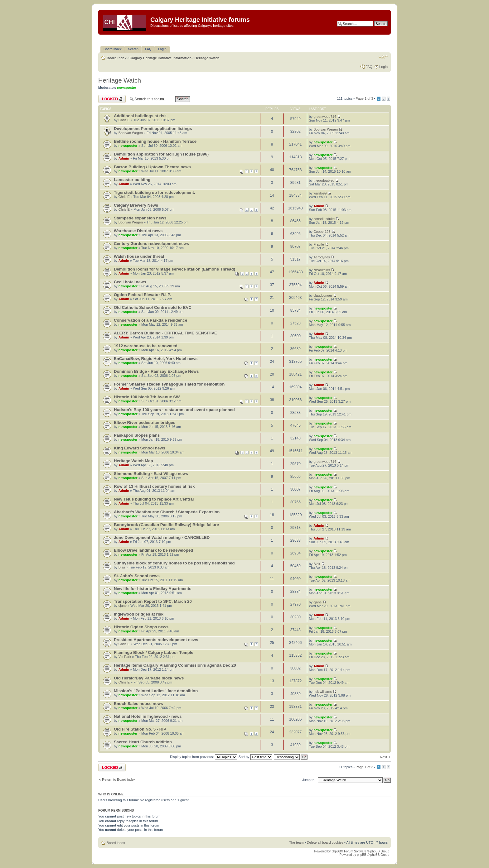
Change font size (383, 57)
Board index (117, 58)
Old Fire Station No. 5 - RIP (140, 729)
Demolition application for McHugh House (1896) (161, 154)
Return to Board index (119, 779)
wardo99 (320, 193)
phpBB (336, 851)
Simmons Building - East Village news (151, 474)
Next (383, 757)
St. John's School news (137, 576)
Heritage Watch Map (133, 461)
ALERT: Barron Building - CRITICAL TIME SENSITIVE (165, 333)
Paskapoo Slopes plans (137, 435)
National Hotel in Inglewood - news (148, 716)
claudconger (323, 295)
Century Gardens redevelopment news (151, 244)
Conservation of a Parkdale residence (150, 320)
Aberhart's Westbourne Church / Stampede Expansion (167, 512)
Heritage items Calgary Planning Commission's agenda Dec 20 (175, 665)
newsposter (127, 88)
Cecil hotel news (130, 282)
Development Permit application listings (153, 129)
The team (296, 842)
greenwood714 (325, 117)
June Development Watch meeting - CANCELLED (162, 537)
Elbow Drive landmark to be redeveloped (153, 550)
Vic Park (125, 657)
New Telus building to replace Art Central (154, 499)
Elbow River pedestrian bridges (145, 422)
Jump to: (309, 780)
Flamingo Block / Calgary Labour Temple (154, 652)
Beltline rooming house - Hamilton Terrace (155, 141)
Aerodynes (322, 257)
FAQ (369, 67)
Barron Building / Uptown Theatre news (152, 167)
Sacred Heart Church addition (143, 742)
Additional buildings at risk (140, 116)
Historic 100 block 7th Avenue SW (147, 397)
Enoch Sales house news (138, 704)
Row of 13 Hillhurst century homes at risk (154, 486)
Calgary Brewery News (136, 205)
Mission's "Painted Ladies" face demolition (156, 691)
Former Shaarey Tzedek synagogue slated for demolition (169, 384)
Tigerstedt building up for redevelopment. (155, 192)
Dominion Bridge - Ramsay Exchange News (156, 371)
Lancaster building (132, 180)
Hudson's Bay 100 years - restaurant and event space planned (174, 410)
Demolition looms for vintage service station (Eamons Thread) (174, 269)
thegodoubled (324, 180)
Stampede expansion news (140, 218)
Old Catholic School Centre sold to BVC (153, 307)
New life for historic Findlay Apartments (153, 589)
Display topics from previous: (203, 757)
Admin (124, 158)
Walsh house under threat (139, 256)
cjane (123, 606)
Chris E (124, 120)
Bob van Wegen (131, 133)
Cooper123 (322, 232)
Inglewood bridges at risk (139, 614)
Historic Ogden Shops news (141, 627)
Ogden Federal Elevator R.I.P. (142, 295)
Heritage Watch (207, 58)
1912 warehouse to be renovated (146, 346)
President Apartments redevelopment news (156, 640)
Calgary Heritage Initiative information (160, 58)
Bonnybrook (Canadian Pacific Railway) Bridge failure (166, 525)
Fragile (319, 244)
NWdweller (322, 270)
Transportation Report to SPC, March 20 (153, 601)
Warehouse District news (138, 231)
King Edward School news (140, 448)
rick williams (323, 692)
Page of (364, 98)
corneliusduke (324, 219)
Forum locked (112, 99)
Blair (122, 567)
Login (383, 67)
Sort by (255, 757)
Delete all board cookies (325, 842)
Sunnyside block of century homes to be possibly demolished (174, 563)
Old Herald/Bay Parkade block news (149, 678)
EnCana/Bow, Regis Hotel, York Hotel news (156, 359)
